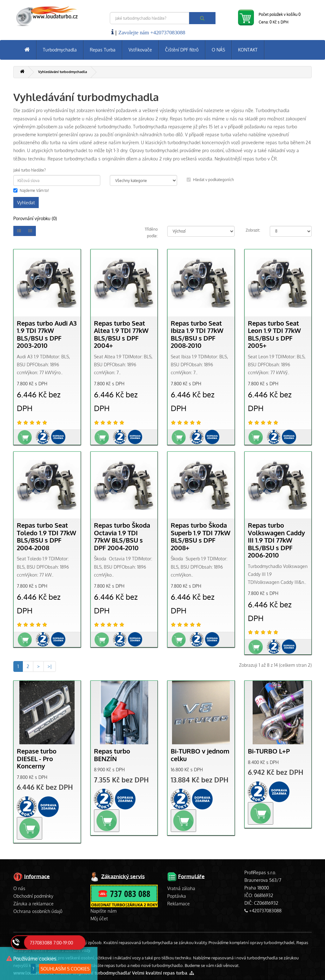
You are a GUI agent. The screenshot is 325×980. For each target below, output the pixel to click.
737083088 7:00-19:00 (51, 943)
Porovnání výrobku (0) (35, 218)
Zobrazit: (253, 230)
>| (50, 666)
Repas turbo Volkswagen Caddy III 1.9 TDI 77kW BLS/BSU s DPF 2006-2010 (276, 540)
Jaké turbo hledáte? (30, 170)
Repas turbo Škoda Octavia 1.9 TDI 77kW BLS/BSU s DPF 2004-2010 (122, 537)
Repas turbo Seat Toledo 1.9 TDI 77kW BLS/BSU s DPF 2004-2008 (46, 537)
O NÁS (218, 50)
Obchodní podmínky (33, 896)
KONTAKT (248, 50)
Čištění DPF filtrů (182, 50)
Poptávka (177, 896)
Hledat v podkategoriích (210, 180)
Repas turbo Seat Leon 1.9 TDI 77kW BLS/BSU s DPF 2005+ (274, 335)
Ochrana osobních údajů (38, 911)
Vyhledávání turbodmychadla (63, 72)
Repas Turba (103, 50)
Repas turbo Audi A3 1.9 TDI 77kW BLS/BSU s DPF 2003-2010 (47, 335)
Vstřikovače (140, 50)
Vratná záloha (181, 888)
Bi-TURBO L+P (269, 751)
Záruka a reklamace (33, 904)
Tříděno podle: (151, 233)
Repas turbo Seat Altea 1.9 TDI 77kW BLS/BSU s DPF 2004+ (121, 335)
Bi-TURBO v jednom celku (200, 755)
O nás (19, 888)
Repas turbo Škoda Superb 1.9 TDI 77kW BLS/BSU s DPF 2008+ (201, 537)
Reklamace (179, 904)
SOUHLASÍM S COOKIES (65, 969)
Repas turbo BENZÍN (112, 755)
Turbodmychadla (60, 50)
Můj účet (99, 919)
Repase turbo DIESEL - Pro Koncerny (37, 759)
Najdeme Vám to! (31, 190)
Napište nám (103, 911)
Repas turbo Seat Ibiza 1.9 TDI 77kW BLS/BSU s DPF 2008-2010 (197, 335)
